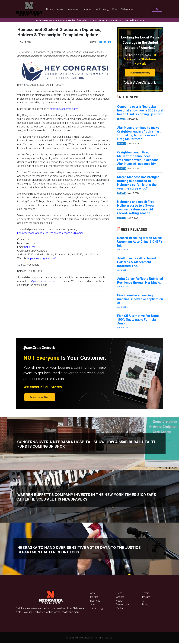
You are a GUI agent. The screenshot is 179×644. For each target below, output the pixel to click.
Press (115, 9)
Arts (93, 593)
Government (73, 9)
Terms (146, 593)
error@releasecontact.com (42, 281)
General (60, 9)
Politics (94, 597)
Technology (97, 608)
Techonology (102, 9)
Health (119, 601)
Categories (127, 9)
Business (88, 9)
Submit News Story (140, 73)
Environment (123, 604)
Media (119, 608)
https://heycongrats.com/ (64, 109)
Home (50, 9)
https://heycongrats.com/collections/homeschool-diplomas (50, 233)
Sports (94, 604)
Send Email (30, 247)
